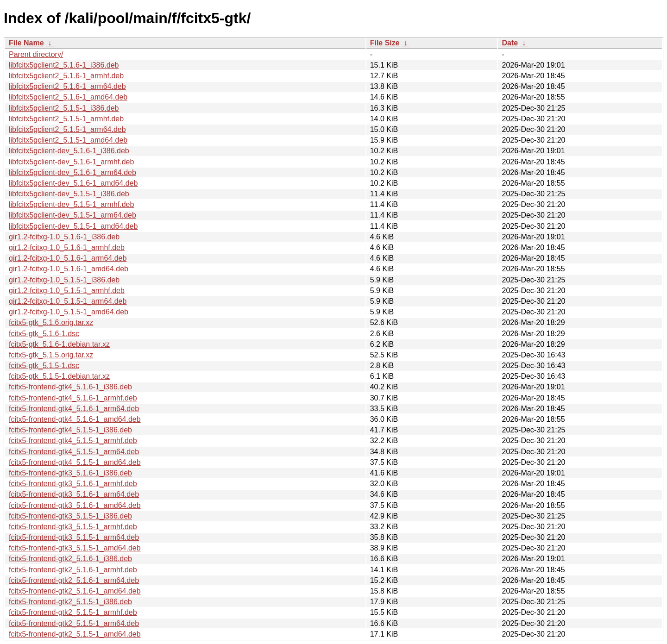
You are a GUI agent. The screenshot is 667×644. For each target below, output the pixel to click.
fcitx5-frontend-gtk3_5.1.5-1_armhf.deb (73, 527)
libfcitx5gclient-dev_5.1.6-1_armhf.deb (71, 162)
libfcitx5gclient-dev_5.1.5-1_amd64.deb (73, 226)
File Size (385, 43)
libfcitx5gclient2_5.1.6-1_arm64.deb (67, 86)
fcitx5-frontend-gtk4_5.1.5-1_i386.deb (70, 430)
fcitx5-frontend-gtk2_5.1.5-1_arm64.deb (74, 623)
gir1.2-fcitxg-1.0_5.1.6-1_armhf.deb (67, 247)
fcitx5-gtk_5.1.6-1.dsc (44, 334)
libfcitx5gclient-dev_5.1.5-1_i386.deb (69, 194)
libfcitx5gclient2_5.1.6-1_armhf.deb (66, 76)
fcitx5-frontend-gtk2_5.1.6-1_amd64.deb (75, 591)
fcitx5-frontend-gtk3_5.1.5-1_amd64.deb (75, 548)
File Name (26, 43)
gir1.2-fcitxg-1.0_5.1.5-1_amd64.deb (69, 312)
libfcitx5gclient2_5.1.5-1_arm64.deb (67, 129)
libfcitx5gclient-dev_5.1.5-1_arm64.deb (72, 215)
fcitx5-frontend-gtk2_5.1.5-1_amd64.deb (75, 634)
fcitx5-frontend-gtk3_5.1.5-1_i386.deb (70, 516)
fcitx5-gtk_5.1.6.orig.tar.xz (51, 322)
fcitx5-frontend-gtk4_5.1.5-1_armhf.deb (73, 441)
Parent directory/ (36, 54)
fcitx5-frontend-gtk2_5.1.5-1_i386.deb (70, 602)
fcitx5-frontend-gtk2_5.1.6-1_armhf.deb (73, 570)
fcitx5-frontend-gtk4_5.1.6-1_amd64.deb (75, 419)
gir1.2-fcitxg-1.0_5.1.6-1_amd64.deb (69, 269)
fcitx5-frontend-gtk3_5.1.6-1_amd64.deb (75, 505)
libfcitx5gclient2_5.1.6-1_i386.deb (64, 65)
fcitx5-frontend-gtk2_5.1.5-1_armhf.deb (73, 612)
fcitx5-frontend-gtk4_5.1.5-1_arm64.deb (74, 452)
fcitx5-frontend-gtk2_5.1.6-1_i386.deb (70, 559)
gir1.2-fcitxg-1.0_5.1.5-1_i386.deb (64, 280)
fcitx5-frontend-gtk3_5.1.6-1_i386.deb (70, 473)
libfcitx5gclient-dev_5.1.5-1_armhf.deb (71, 204)
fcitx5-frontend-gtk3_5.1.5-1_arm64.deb (74, 537)
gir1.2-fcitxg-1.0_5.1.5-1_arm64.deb (68, 301)
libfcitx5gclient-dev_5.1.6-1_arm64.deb (72, 172)
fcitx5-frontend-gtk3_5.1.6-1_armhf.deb (73, 484)
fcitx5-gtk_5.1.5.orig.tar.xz (51, 355)
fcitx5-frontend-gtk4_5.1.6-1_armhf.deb (73, 398)
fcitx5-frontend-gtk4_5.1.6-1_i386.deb (70, 387)
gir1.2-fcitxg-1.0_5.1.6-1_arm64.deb (68, 258)
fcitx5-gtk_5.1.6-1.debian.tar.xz (59, 344)
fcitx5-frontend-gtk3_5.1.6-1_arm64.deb (74, 494)
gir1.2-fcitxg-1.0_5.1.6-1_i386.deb (64, 237)
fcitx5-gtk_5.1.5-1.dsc (44, 366)
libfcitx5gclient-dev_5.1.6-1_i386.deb (69, 151)
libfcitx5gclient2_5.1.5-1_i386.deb (64, 108)
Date (510, 43)
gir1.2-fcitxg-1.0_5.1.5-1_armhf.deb (67, 291)
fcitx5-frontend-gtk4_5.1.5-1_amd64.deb (75, 462)
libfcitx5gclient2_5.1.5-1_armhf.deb (66, 119)
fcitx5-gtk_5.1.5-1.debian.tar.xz (59, 376)
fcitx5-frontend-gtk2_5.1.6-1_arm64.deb (74, 580)
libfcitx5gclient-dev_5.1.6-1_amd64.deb (73, 183)
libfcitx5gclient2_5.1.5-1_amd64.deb (68, 140)
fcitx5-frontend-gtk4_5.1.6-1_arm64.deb (74, 409)
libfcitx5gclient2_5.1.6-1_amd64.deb (68, 97)
